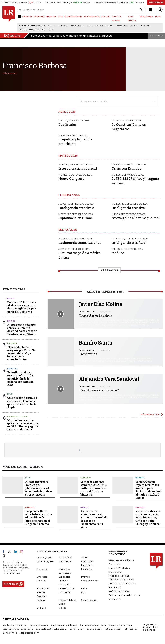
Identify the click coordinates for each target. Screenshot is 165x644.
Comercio (86, 478)
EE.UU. (10, 394)
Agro (51, 30)
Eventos (85, 577)
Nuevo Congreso (71, 179)
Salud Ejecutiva (89, 600)
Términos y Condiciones (121, 580)
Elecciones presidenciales (100, 26)
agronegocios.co (39, 625)
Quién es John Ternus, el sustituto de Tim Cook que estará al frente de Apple (23, 403)
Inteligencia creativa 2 (76, 208)
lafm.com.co (131, 629)
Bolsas (11, 299)
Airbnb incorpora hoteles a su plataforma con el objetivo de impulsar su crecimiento (39, 488)
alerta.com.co (10, 633)
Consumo (42, 569)
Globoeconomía (90, 581)
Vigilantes (122, 26)
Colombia (63, 26)
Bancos (11, 321)
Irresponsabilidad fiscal (78, 168)
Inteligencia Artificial (129, 243)
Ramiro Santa (96, 343)
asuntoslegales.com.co (15, 625)
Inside (84, 588)
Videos (63, 608)
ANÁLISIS (106, 17)
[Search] (141, 10)
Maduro (118, 253)
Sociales (41, 608)
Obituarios (64, 592)
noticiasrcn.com (113, 629)
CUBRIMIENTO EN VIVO (18, 416)
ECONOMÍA (39, 17)
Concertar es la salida (95, 315)
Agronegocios (44, 557)
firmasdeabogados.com (93, 625)
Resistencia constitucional (80, 243)
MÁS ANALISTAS (150, 414)
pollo (23, 30)
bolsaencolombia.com (121, 625)
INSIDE (158, 17)
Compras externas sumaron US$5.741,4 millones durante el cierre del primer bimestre (94, 488)
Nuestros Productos (119, 568)
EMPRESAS (51, 17)
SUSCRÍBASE (156, 2)
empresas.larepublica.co (64, 625)
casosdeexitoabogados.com (18, 629)
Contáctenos (116, 572)
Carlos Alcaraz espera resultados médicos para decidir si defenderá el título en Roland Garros (149, 490)
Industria (12, 369)
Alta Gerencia (66, 557)
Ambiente (30, 507)
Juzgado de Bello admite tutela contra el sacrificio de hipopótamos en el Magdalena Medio (39, 518)
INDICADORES (147, 17)
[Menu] (20, 17)
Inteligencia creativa (128, 208)
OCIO (61, 17)
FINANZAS (27, 17)
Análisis (85, 557)
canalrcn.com (77, 629)
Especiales (65, 577)
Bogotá (134, 26)
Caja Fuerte (65, 561)
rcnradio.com (94, 629)
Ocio (84, 592)
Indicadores (43, 588)
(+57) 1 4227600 (11, 573)
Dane (53, 26)
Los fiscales (68, 125)
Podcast (41, 600)
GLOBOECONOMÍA (73, 17)
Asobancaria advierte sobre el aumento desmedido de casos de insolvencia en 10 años (22, 329)
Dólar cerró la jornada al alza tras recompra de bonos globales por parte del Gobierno (22, 307)
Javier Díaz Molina (101, 304)
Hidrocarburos (37, 30)
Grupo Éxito (77, 26)
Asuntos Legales (45, 561)
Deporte (140, 478)
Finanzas (41, 581)
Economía (87, 569)
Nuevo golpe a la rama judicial (136, 218)
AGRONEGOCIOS (92, 17)
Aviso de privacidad (119, 576)
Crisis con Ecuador (126, 168)
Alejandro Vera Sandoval (109, 379)
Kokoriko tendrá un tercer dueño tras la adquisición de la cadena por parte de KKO (20, 379)
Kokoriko (146, 26)
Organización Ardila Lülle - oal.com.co (151, 627)
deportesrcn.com (30, 633)
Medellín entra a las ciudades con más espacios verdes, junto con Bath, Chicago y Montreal (148, 518)
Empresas (42, 577)
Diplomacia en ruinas (76, 218)
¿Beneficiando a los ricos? (99, 390)
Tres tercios (88, 354)
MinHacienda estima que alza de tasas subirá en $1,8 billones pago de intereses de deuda (23, 425)
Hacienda (12, 343)
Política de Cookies (119, 591)
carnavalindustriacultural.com (51, 629)
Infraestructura (66, 588)
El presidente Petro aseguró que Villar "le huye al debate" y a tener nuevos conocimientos (21, 353)
